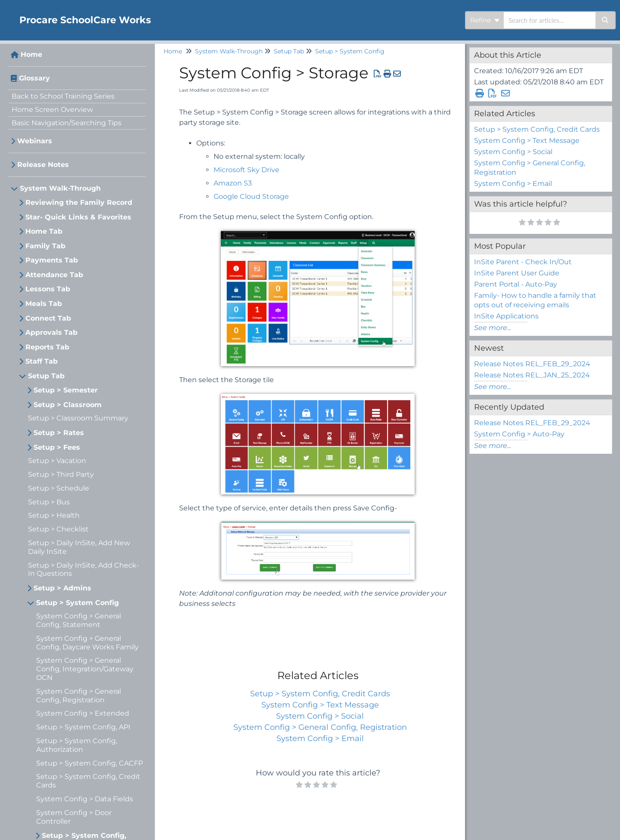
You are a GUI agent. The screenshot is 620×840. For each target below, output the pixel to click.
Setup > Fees (57, 447)
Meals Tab (44, 304)
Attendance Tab (54, 275)
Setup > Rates (59, 433)
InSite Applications (506, 316)
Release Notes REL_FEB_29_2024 (532, 364)
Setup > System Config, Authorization (77, 745)
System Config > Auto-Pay (519, 434)
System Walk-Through (60, 188)
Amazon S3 (233, 183)
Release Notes (43, 165)
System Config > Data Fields (85, 799)
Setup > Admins (62, 588)
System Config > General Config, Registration (79, 696)
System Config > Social (320, 716)
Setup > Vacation (57, 461)
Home (31, 54)
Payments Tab (52, 260)
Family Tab (45, 246)
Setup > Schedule (59, 488)
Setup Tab (46, 376)
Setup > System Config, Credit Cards (320, 694)
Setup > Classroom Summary (78, 418)
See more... (493, 328)
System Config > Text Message (320, 705)
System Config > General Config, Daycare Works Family (87, 643)
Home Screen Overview (52, 110)
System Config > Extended (83, 713)
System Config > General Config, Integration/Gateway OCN (85, 669)
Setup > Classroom (68, 405)
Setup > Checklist (58, 529)
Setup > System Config (77, 603)
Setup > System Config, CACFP (90, 763)
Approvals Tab (51, 332)
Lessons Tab (48, 289)
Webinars (35, 141)
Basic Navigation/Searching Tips (67, 123)
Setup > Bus (49, 502)
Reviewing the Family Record (79, 202)
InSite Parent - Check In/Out (523, 262)
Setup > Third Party (61, 474)
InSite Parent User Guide (517, 273)
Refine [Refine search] (485, 20)
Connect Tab (48, 318)
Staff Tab (42, 361)
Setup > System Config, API (83, 727)
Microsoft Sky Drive (246, 170)
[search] (550, 20)
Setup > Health (54, 515)
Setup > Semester (66, 390)
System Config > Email (320, 738)
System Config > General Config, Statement (79, 620)
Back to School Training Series (63, 96)
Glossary (34, 78)
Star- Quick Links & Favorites (78, 217)
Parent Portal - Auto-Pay (516, 284)
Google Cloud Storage (251, 196)
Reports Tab (47, 347)
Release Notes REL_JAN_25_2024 (532, 375)
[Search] (606, 20)
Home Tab (44, 231)
